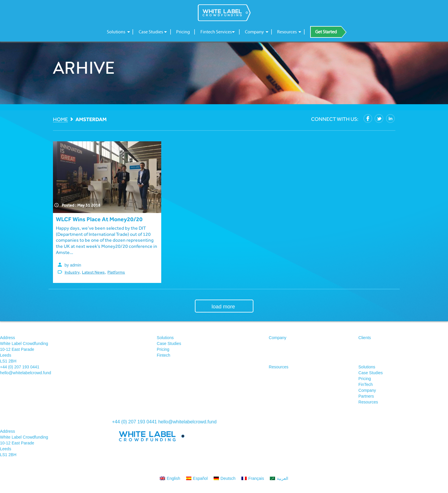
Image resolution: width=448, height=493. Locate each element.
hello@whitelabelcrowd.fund (26, 373)
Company (254, 32)
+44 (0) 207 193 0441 (20, 367)
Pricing (183, 32)
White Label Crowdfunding (224, 13)
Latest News (93, 272)
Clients (365, 338)
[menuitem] (170, 478)
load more (223, 307)
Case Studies (151, 32)
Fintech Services (216, 32)
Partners (366, 396)
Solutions (116, 32)
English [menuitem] (174, 478)
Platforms (116, 272)
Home (60, 120)
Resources (287, 32)
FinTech (366, 384)
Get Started (326, 32)
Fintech (164, 355)
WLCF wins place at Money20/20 (99, 219)
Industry (72, 272)
